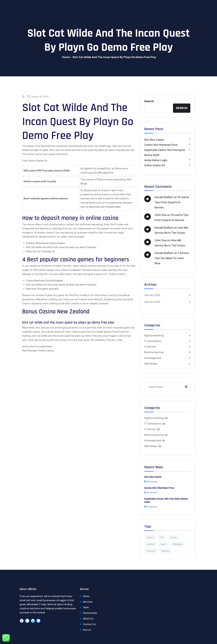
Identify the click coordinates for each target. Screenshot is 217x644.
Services (88, 602)
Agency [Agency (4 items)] (150, 537)
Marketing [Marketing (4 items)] (178, 544)
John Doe (160, 215)
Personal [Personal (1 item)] (151, 551)
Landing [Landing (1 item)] (151, 544)
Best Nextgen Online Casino (38, 351)
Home (66, 57)
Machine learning (154, 352)
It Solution (150, 347)
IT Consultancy (153, 341)
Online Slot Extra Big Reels (37, 347)
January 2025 (152, 295)
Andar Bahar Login (156, 160)
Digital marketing (154, 336)
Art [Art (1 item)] (162, 537)
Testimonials (90, 613)
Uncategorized (153, 358)
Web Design (151, 364)
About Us (88, 619)
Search (149, 101)
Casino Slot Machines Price (161, 145)
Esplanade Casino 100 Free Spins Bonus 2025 (165, 153)
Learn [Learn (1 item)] (164, 544)
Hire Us (87, 630)
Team (86, 607)
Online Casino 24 (155, 165)
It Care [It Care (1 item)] (173, 537)
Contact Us (89, 624)
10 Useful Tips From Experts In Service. (172, 202)
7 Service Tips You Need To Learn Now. (172, 258)
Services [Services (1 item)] (166, 551)
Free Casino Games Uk (35, 161)
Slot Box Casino (154, 140)
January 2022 (152, 302)
